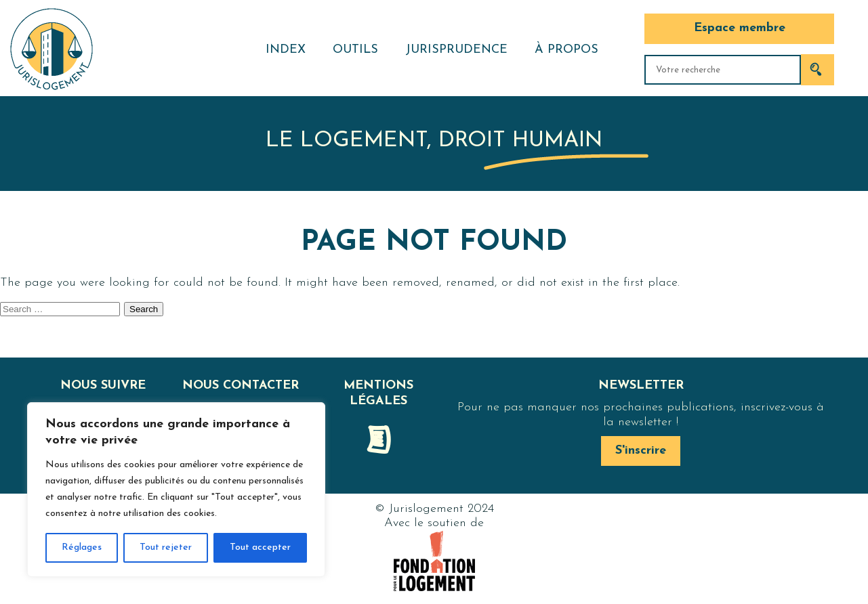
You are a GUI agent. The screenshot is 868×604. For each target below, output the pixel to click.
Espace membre (740, 28)
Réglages (82, 547)
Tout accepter (260, 547)
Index (286, 50)
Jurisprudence (456, 50)
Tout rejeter (166, 547)
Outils (355, 50)
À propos (566, 50)
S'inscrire (641, 451)
